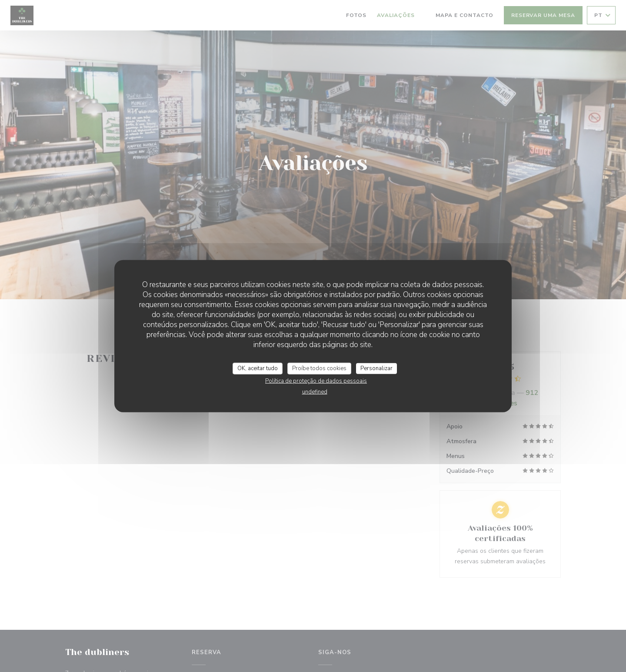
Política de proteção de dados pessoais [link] (316, 381)
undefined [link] (315, 392)
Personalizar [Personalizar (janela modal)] (376, 368)
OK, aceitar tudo (258, 368)
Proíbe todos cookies (319, 368)
